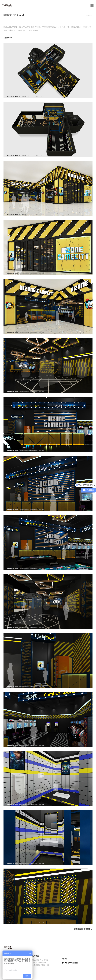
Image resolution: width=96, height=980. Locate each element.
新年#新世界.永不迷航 (40, 960)
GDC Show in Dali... (40, 963)
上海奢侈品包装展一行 (41, 965)
